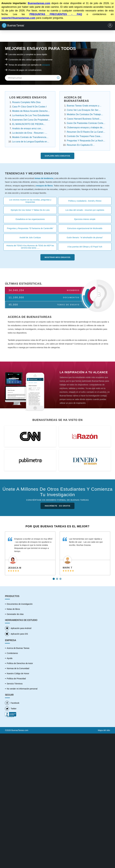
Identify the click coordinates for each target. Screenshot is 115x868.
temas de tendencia (44, 178)
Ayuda (10, 658)
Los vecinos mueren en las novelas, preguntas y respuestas (30, 201)
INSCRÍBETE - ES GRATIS (57, 506)
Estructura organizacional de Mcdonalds (85, 228)
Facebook (12, 703)
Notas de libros (13, 609)
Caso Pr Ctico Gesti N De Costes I (29, 107)
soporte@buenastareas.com (18, 18)
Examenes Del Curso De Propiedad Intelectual (30, 120)
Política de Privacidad (16, 679)
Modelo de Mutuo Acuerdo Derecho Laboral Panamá (30, 111)
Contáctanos (12, 653)
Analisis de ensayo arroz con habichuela (27, 129)
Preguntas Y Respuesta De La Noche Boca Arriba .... (85, 141)
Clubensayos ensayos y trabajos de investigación (85, 128)
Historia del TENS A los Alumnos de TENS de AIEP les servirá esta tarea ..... (30, 247)
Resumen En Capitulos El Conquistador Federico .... (80, 145)
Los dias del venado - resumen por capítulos (85, 210)
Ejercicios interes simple (85, 219)
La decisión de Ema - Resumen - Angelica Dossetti (29, 133)
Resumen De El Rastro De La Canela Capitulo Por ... (85, 132)
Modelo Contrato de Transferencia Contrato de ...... (29, 138)
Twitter (11, 709)
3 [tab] (61, 578)
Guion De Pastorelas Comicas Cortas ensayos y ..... (85, 123)
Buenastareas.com (39, 3)
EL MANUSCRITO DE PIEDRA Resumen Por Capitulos (28, 124)
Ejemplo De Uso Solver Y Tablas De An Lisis (30, 210)
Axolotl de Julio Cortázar (30, 238)
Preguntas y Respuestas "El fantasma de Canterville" (30, 228)
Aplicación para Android (18, 628)
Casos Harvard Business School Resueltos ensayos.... (83, 119)
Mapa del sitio (104, 730)
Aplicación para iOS (16, 634)
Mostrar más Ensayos (57, 257)
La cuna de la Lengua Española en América (29, 142)
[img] (58, 78)
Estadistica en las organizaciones (30, 219)
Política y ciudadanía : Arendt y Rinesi (85, 201)
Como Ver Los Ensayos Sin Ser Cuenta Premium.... (82, 110)
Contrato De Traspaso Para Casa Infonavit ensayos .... (83, 137)
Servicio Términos (15, 684)
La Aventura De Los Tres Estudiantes (31, 115)
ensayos (46, 65)
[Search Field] (33, 78)
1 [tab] (54, 578)
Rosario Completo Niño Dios (26, 102)
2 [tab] (57, 578)
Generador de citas (15, 614)
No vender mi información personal (22, 689)
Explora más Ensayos (58, 156)
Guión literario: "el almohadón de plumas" (85, 238)
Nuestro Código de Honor (18, 673)
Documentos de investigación (20, 604)
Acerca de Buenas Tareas (18, 648)
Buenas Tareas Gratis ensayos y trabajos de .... (83, 106)
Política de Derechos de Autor (20, 663)
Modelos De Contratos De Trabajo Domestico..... (84, 115)
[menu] (111, 26)
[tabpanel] (30, 553)
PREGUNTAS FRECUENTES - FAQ (56, 14)
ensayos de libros (44, 186)
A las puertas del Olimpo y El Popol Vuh (85, 247)
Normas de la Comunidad (18, 668)
